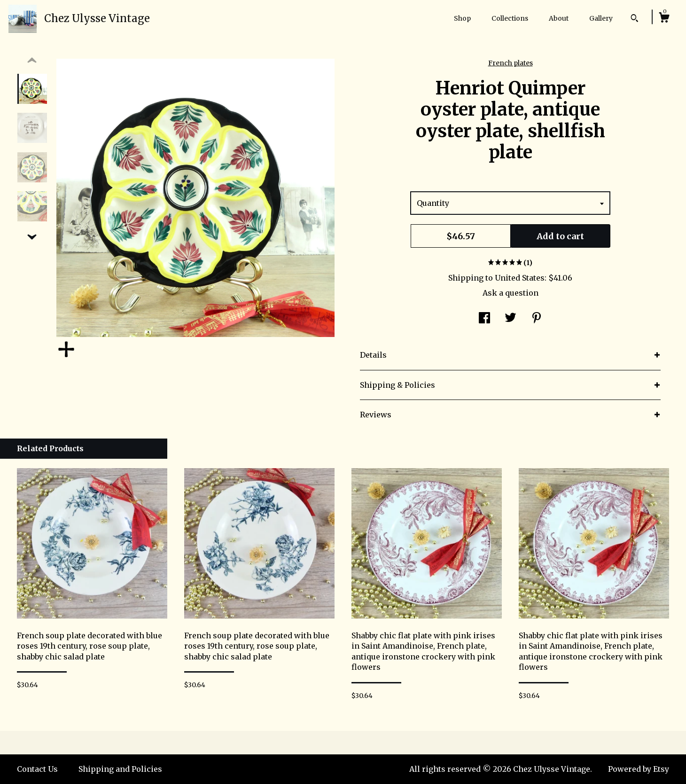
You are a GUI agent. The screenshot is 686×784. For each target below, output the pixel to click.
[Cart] (664, 19)
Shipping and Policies (120, 769)
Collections (510, 18)
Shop (462, 18)
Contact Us (37, 769)
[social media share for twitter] (511, 319)
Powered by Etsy (639, 769)
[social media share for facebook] (484, 319)
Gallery (601, 18)
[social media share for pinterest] (537, 319)
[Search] (635, 19)
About (559, 18)
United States (520, 278)
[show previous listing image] (32, 61)
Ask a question (511, 293)
